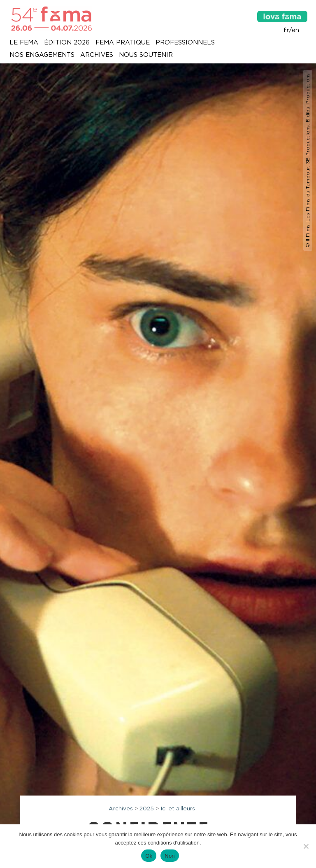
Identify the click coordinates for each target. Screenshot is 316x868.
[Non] (306, 846)
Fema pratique (123, 43)
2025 (147, 808)
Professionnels (185, 43)
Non (170, 856)
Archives (97, 55)
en (295, 30)
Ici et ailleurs (178, 808)
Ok (149, 856)
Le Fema (24, 43)
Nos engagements (42, 55)
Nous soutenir (146, 55)
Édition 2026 (67, 43)
